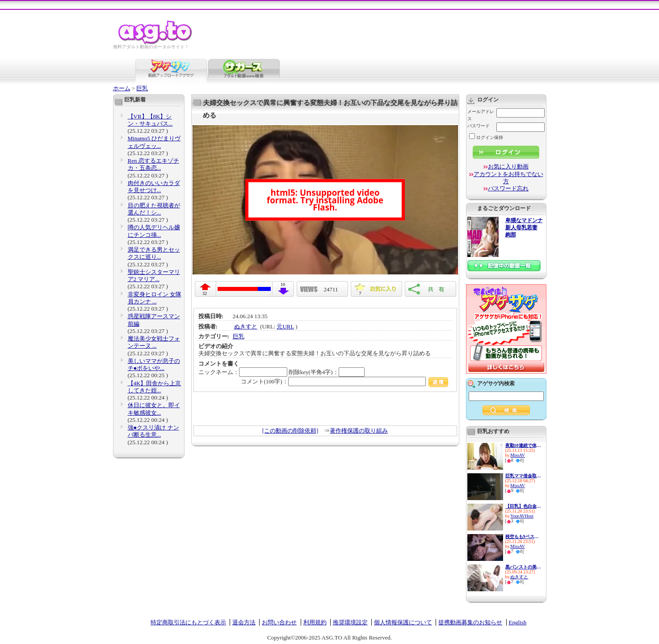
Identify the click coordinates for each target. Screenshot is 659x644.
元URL (285, 326)
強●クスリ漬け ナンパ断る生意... (153, 431)
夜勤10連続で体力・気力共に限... (523, 445)
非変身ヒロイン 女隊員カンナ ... (155, 298)
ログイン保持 (486, 137)
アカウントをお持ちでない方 (508, 178)
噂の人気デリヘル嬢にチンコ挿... (154, 231)
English (518, 622)
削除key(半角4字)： (327, 372)
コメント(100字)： (345, 381)
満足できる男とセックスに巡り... (154, 253)
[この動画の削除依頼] (290, 431)
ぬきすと (246, 326)
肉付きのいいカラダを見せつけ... (154, 187)
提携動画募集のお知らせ (470, 622)
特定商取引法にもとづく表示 (188, 622)
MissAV (518, 455)
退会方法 (244, 622)
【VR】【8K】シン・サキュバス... (150, 120)
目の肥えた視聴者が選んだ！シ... (154, 209)
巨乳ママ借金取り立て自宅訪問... (523, 476)
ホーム (122, 88)
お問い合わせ (279, 622)
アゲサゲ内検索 (496, 383)
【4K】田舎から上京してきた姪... (155, 387)
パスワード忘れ (508, 188)
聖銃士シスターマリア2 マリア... (154, 276)
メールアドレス (481, 115)
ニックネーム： (243, 372)
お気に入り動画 (508, 166)
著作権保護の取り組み (359, 431)
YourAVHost (522, 516)
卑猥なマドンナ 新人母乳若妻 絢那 (524, 228)
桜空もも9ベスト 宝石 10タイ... (523, 537)
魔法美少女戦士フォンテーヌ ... (154, 342)
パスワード (479, 126)
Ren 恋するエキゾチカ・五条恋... (153, 164)
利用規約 (315, 622)
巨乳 (142, 88)
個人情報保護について (403, 622)
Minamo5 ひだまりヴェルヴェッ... (154, 142)
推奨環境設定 (350, 622)
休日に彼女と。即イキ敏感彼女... (154, 409)
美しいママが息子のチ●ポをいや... (154, 364)
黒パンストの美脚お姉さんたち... (523, 567)
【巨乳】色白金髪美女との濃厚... (523, 506)
